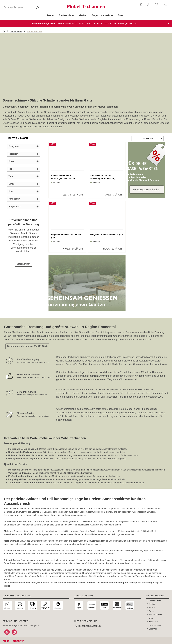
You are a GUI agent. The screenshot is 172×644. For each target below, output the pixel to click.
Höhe (24, 169)
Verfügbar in (24, 199)
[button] (140, 4)
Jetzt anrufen (24, 264)
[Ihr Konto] (149, 5)
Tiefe (24, 176)
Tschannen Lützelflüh (87, 626)
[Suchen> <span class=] (37, 7)
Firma (151, 611)
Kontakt (152, 604)
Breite (24, 161)
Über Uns (153, 629)
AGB (151, 618)
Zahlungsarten (155, 625)
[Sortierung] (148, 139)
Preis (24, 191)
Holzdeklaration (155, 615)
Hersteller (24, 154)
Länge (24, 184)
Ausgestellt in (24, 206)
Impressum (153, 622)
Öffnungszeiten (155, 600)
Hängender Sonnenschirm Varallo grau (66, 236)
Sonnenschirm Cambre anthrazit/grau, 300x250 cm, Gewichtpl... (63, 177)
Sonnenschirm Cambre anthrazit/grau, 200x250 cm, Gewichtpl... (103, 177)
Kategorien (24, 146)
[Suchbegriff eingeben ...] (19, 7)
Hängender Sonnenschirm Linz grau (106, 235)
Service (152, 608)
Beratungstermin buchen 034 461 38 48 (27, 346)
